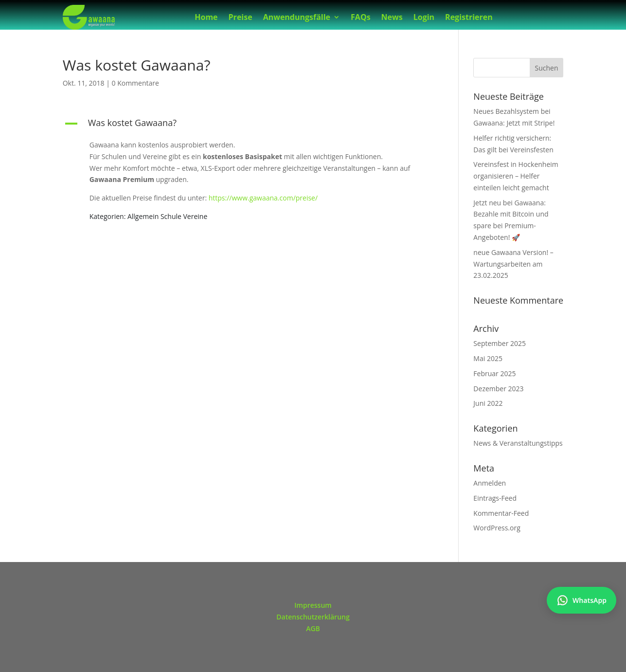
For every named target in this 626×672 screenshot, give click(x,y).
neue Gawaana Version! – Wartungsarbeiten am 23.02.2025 (513, 264)
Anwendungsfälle (297, 18)
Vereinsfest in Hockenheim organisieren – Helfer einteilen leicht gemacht (516, 176)
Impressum (313, 605)
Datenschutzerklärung (313, 617)
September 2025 (500, 343)
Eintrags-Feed (495, 498)
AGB (313, 628)
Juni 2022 (488, 403)
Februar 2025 (494, 373)
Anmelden (490, 483)
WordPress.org (497, 528)
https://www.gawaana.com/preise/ (263, 198)
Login (424, 18)
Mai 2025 (488, 358)
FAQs (361, 18)
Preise (241, 18)
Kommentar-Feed (501, 513)
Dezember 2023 (498, 389)
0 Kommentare (135, 83)
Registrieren (469, 18)
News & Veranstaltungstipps (518, 443)
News (392, 18)
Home (206, 18)
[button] (247, 125)
